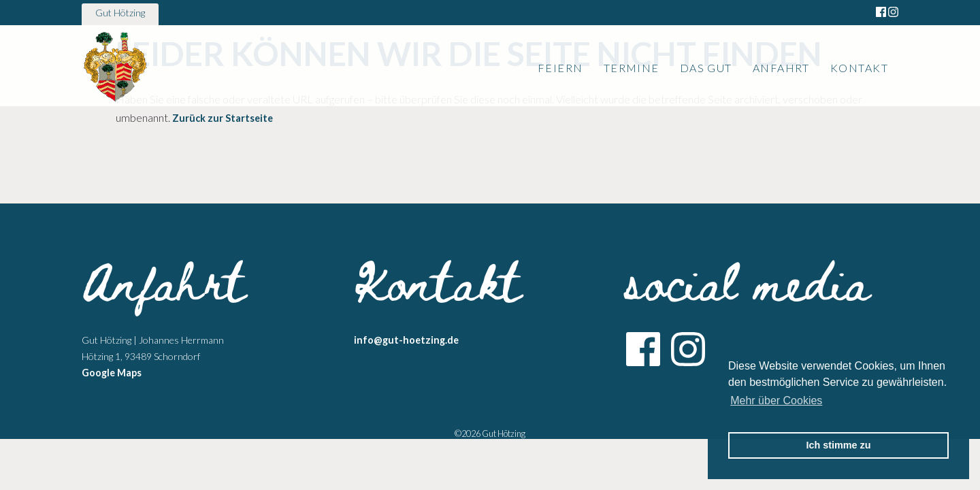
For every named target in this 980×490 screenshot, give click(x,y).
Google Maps (112, 373)
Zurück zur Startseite (223, 118)
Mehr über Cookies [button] (776, 401)
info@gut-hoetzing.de (406, 340)
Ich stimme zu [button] (838, 445)
